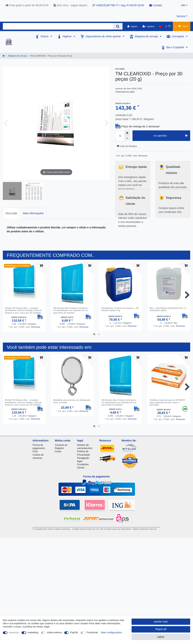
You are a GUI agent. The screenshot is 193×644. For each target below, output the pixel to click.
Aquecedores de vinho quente (103, 36)
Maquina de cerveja (147, 36)
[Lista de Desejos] (168, 26)
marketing (33, 632)
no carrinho (170, 136)
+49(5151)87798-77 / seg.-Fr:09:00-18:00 (118, 5)
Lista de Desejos (127, 146)
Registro (59, 448)
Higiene (67, 36)
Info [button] (183, 5)
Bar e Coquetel (176, 47)
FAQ (35, 451)
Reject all (161, 629)
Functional (92, 632)
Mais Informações (33, 213)
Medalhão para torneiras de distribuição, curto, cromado (72, 401)
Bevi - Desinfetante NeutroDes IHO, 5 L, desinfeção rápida (168, 309)
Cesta (58, 451)
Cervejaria (178, 36)
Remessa (142, 156)
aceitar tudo (161, 622)
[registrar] (149, 26)
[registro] (132, 26)
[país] (160, 26)
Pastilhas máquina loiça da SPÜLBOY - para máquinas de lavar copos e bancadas (168, 402)
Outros (45, 36)
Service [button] (181, 16)
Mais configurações (111, 632)
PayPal (74, 632)
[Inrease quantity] (127, 133)
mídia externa (54, 632)
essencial (14, 632)
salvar (161, 637)
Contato (156, 5)
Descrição (11, 213)
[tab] (11, 213)
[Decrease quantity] (127, 138)
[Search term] (58, 26)
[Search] (118, 26)
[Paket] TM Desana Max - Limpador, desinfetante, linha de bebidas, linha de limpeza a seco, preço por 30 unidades (23, 310)
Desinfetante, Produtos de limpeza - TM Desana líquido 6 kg (120, 309)
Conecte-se (61, 445)
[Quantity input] (120, 136)
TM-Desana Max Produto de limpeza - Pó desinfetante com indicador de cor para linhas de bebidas (71, 310)
